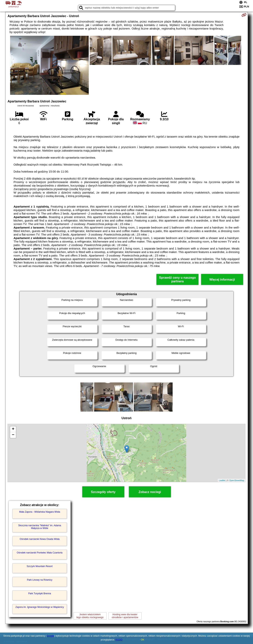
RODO (119, 640)
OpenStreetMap (237, 480)
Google (50, 636)
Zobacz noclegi (150, 492)
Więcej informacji (222, 280)
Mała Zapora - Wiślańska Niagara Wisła (40, 512)
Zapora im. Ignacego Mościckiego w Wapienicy (40, 607)
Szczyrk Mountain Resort (40, 566)
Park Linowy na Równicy (40, 580)
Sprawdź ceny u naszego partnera (177, 279)
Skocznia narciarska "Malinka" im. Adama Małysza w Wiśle (40, 527)
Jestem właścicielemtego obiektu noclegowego (90, 616)
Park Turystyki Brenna (40, 593)
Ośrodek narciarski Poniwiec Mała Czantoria (40, 553)
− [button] (13, 435)
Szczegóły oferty (103, 492)
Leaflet (222, 480)
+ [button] (13, 429)
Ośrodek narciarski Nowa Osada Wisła (40, 539)
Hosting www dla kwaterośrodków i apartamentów (125, 616)
